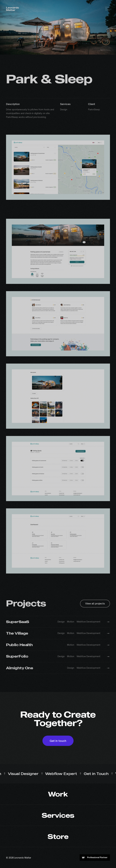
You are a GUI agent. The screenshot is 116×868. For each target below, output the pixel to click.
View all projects (95, 604)
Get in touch (58, 741)
